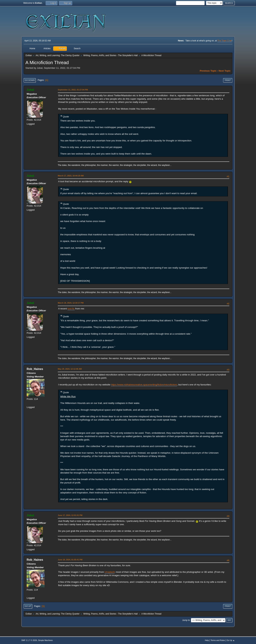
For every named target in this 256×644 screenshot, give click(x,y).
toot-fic (71, 309)
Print (228, 80)
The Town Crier (225, 41)
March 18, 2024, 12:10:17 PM (71, 303)
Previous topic (208, 71)
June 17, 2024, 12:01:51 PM (70, 515)
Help (207, 640)
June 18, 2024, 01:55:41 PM (70, 560)
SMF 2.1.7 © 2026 (29, 640)
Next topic (225, 71)
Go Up (28, 606)
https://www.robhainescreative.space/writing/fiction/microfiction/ (144, 385)
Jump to (186, 620)
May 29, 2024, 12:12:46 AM (70, 369)
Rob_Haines (35, 369)
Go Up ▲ (231, 640)
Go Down (30, 80)
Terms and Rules (218, 640)
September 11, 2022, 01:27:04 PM (73, 90)
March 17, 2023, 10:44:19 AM (71, 176)
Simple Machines (45, 640)
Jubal (30, 90)
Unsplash (110, 572)
